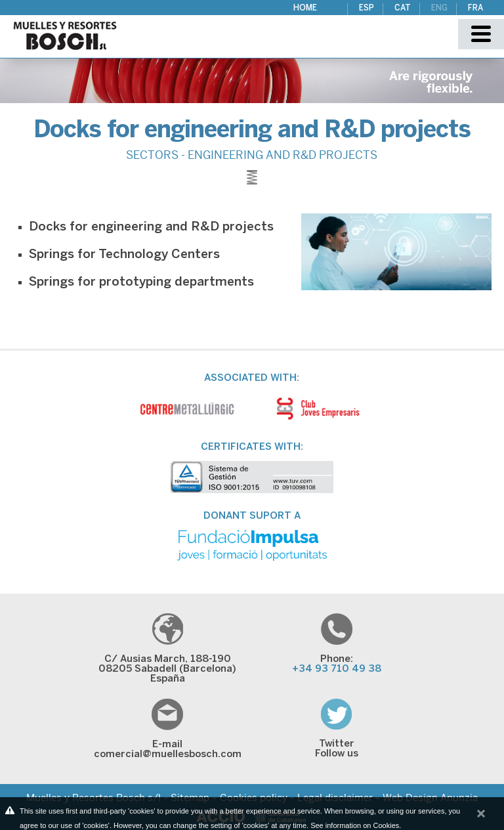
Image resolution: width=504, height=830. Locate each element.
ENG (439, 8)
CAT (403, 8)
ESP (367, 8)
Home (305, 8)
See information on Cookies (355, 825)
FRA (475, 8)
